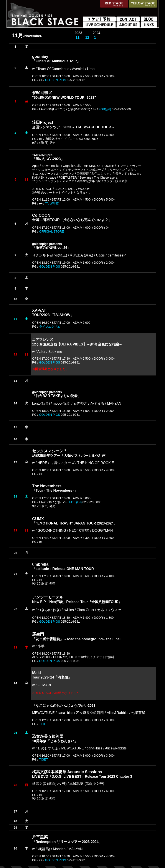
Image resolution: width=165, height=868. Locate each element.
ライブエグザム (50, 327)
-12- (87, 38)
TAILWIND (52, 203)
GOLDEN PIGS (56, 80)
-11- (78, 38)
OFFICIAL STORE (51, 231)
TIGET (44, 724)
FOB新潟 (105, 109)
